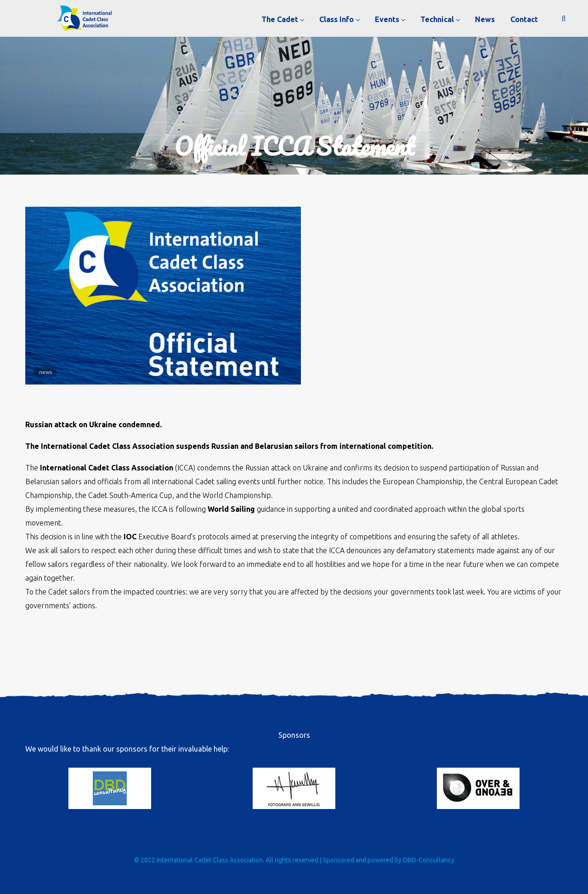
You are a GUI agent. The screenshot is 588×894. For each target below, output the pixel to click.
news (45, 372)
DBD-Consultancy (429, 860)
